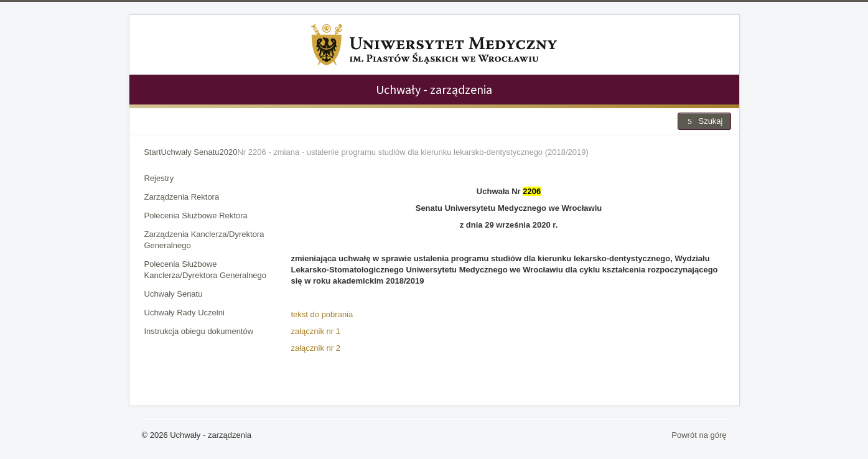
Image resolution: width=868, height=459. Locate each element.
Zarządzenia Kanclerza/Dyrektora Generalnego (204, 240)
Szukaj (704, 121)
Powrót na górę (699, 435)
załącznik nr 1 (316, 331)
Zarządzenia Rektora (182, 197)
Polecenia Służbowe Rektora (196, 216)
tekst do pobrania (322, 314)
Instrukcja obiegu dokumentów (199, 331)
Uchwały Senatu (174, 294)
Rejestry (159, 178)
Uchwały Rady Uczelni (184, 313)
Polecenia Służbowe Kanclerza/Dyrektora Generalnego (206, 270)
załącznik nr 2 (316, 348)
